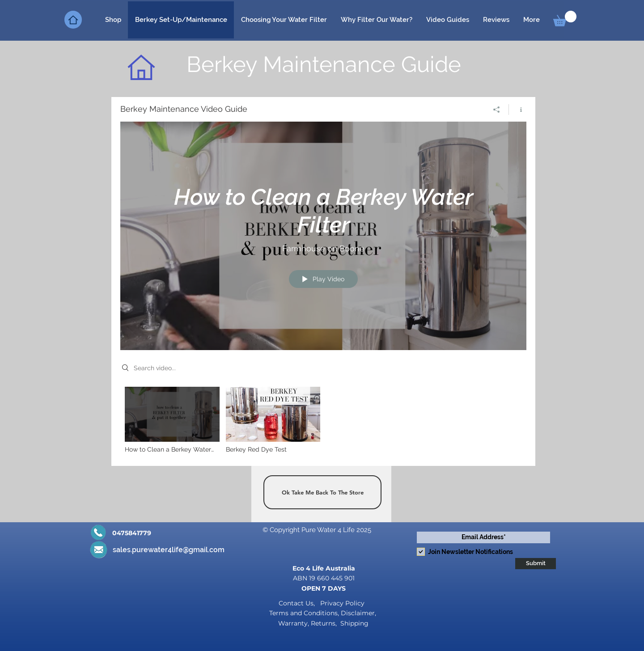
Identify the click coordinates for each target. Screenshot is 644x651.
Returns (323, 623)
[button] (565, 19)
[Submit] (536, 564)
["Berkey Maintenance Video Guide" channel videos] (323, 422)
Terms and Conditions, (305, 613)
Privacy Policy (341, 603)
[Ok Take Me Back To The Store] (322, 492)
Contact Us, (298, 603)
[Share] (497, 109)
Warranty (293, 623)
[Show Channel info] (518, 109)
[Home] (73, 20)
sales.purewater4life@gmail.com (169, 550)
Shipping (354, 623)
